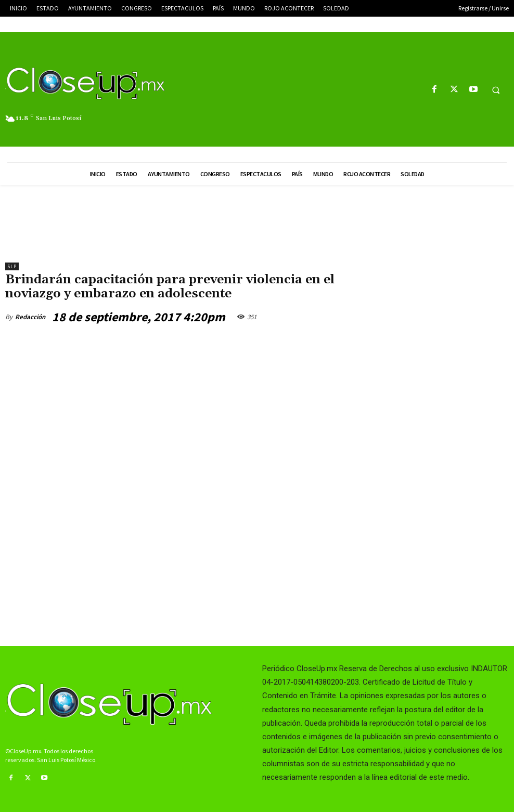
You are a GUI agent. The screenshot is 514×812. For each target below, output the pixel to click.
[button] (496, 90)
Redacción (30, 317)
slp (12, 266)
